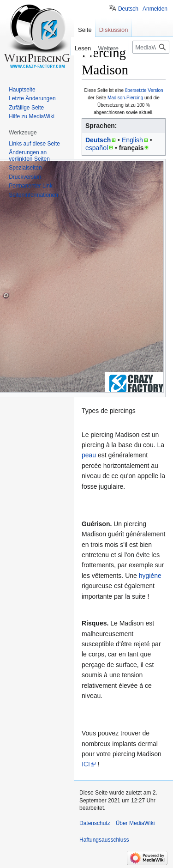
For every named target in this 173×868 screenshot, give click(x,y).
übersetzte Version (144, 90)
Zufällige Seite (26, 108)
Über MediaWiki (135, 823)
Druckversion (25, 177)
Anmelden (155, 9)
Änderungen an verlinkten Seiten (29, 156)
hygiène (150, 576)
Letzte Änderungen (32, 98)
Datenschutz (95, 823)
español (97, 148)
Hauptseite (22, 90)
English (132, 140)
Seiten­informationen (33, 195)
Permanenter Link (31, 186)
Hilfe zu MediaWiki (32, 116)
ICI (86, 764)
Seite (85, 30)
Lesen (81, 48)
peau (89, 455)
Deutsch (98, 140)
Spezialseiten (25, 168)
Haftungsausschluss (104, 840)
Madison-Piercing (125, 98)
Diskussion (114, 30)
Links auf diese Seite (34, 144)
